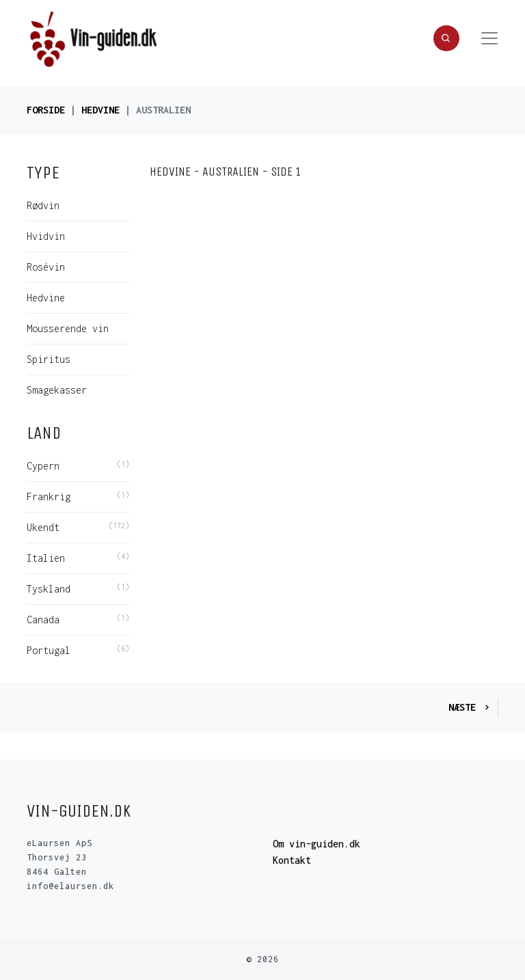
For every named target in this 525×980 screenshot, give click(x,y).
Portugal (49, 650)
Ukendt (43, 527)
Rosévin (46, 267)
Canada (43, 620)
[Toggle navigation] (489, 38)
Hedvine (100, 110)
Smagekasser (57, 390)
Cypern (43, 466)
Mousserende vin (68, 328)
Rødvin (43, 205)
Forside (46, 110)
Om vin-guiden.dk (317, 844)
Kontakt (292, 860)
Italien (46, 558)
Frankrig (49, 496)
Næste (470, 707)
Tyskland (49, 589)
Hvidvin (46, 236)
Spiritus (49, 359)
